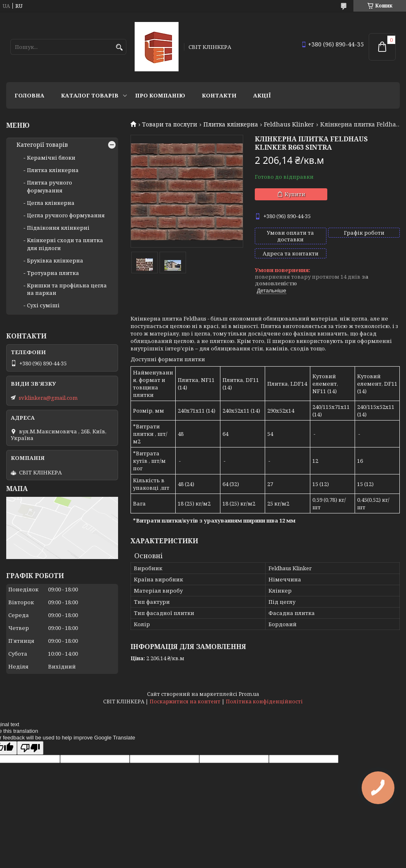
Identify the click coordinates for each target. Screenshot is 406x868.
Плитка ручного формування (50, 186)
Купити (295, 194)
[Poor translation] (30, 748)
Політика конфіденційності (264, 701)
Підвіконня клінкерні (58, 228)
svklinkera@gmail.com (48, 398)
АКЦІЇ (262, 95)
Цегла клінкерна (51, 203)
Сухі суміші (43, 305)
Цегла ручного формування (66, 215)
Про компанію (160, 95)
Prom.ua (249, 694)
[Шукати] (119, 47)
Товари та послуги (170, 124)
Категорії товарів (42, 145)
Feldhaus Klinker (289, 124)
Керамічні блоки (51, 158)
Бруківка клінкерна (55, 260)
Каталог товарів (90, 95)
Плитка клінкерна (231, 124)
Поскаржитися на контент (185, 701)
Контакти (219, 95)
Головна (29, 95)
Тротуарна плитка (53, 273)
